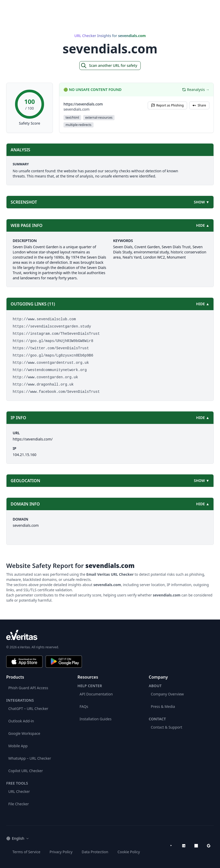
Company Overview (167, 694)
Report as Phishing (167, 105)
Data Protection (95, 852)
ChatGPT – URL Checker (28, 709)
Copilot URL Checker (26, 771)
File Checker (19, 804)
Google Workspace (24, 733)
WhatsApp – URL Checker (30, 758)
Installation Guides (95, 719)
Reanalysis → (196, 90)
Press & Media (163, 706)
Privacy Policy (61, 852)
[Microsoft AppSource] (196, 846)
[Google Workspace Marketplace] (209, 846)
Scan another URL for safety (109, 66)
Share (199, 105)
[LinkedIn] (184, 846)
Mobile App (18, 746)
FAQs (84, 706)
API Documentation (96, 694)
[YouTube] (171, 846)
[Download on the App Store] (24, 662)
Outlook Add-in (21, 721)
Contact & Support (166, 727)
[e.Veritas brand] (110, 635)
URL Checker (19, 791)
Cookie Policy (129, 852)
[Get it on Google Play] (64, 662)
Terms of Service (26, 852)
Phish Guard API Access (28, 688)
